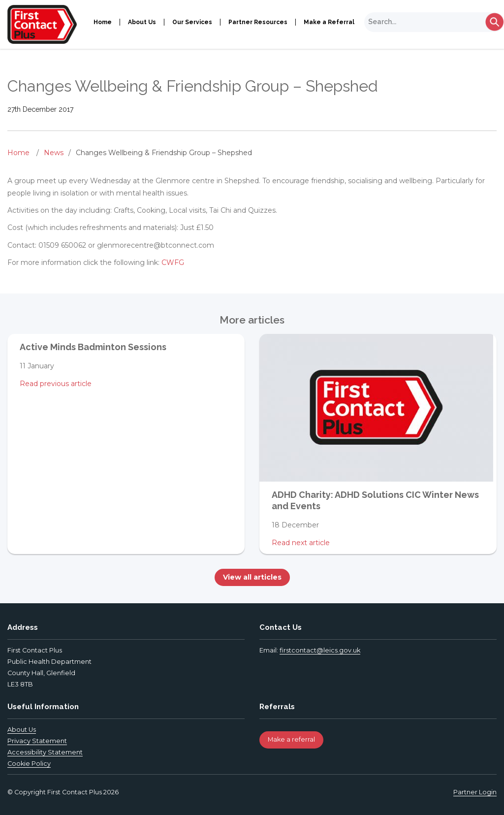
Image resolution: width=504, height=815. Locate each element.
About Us (142, 22)
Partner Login (475, 792)
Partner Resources (258, 22)
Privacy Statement (37, 741)
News (54, 153)
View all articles (252, 577)
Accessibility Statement (45, 752)
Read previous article (56, 384)
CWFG (173, 262)
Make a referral (291, 739)
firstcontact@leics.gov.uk (320, 650)
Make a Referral (329, 22)
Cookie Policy (29, 764)
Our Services (192, 22)
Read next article (301, 543)
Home (103, 22)
